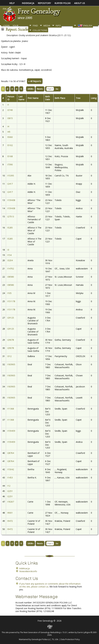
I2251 (10, 491)
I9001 (10, 513)
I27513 (11, 217)
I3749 (10, 110)
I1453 (10, 478)
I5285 (10, 228)
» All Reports (35, 81)
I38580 (11, 277)
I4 (8, 126)
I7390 (10, 164)
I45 (9, 132)
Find (35, 26)
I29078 (11, 340)
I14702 (11, 269)
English (85, 26)
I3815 (10, 118)
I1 (8, 105)
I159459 (11, 431)
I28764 (11, 453)
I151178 (11, 301)
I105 (9, 293)
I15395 (11, 176)
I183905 (11, 364)
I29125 (11, 318)
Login (6, 26)
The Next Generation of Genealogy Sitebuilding (40, 632)
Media (47, 26)
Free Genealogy (39, 11)
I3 (8, 250)
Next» (40, 89)
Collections (40, 30)
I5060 (10, 137)
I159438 (11, 200)
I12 (9, 486)
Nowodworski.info (28, 571)
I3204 (10, 260)
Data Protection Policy (70, 639)
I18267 (11, 502)
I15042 (11, 469)
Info (58, 26)
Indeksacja (24, 568)
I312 (9, 356)
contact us (43, 587)
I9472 (10, 521)
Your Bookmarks (19, 26)
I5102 (10, 145)
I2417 (10, 184)
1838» (31, 89)
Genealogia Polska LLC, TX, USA (45, 639)
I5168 (10, 156)
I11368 (11, 409)
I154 (9, 255)
